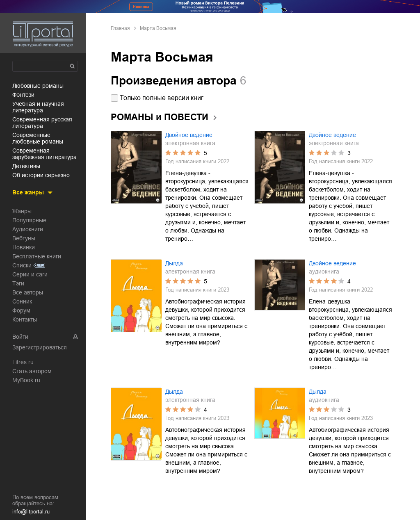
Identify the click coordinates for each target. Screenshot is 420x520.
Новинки (24, 247)
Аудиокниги (28, 229)
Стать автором (32, 371)
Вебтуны (24, 238)
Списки (22, 265)
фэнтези (23, 95)
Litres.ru (23, 362)
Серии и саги (30, 274)
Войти (20, 337)
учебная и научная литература (38, 107)
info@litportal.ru (31, 512)
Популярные (29, 220)
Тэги (18, 283)
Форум (21, 310)
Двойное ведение (189, 135)
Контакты (25, 319)
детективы (26, 166)
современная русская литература (42, 123)
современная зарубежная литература (45, 154)
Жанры (22, 211)
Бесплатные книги (37, 256)
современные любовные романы (38, 138)
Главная (120, 28)
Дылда (174, 263)
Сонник (22, 301)
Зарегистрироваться (40, 347)
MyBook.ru (26, 380)
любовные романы (38, 86)
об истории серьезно (41, 175)
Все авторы (28, 292)
